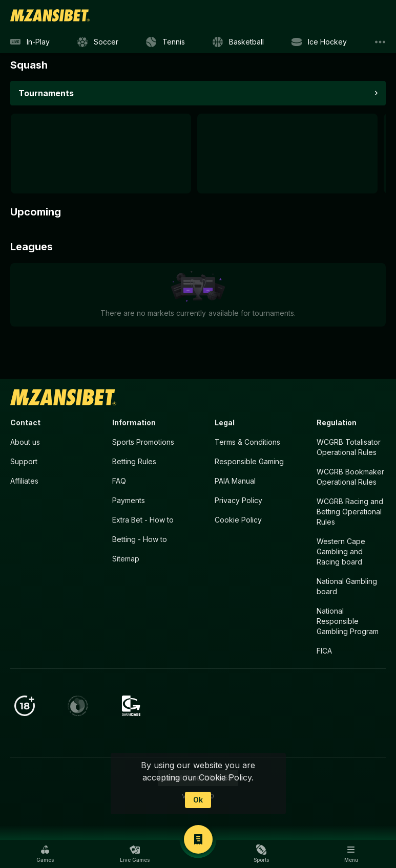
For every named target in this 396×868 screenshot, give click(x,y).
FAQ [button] (119, 481)
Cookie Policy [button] (238, 520)
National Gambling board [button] (347, 586)
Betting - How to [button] (140, 539)
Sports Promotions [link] (143, 442)
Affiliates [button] (24, 481)
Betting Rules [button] (134, 461)
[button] (45, 854)
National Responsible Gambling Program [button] (348, 621)
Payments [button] (129, 500)
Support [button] (24, 461)
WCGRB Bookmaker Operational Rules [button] (350, 477)
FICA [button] (324, 651)
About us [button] (25, 442)
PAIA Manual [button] (235, 481)
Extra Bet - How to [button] (143, 520)
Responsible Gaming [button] (249, 461)
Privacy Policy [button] (238, 500)
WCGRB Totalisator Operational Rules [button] (349, 447)
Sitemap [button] (126, 559)
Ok (198, 800)
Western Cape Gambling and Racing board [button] (341, 551)
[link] (50, 15)
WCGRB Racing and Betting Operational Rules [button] (350, 512)
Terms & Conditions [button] (247, 442)
